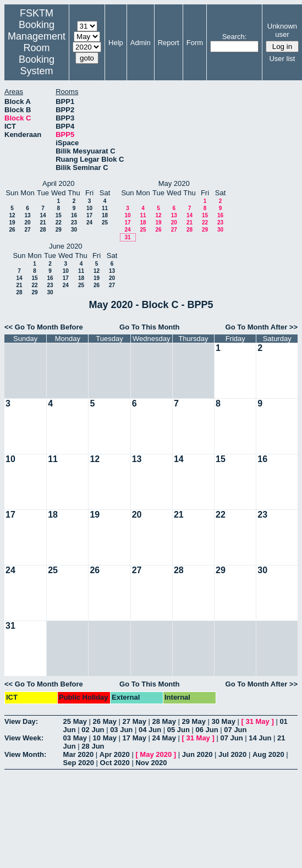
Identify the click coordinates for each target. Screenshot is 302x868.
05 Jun (179, 730)
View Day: (21, 721)
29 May (194, 721)
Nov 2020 (151, 763)
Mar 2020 (79, 754)
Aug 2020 (268, 754)
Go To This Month (150, 327)
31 (127, 237)
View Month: (25, 754)
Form (195, 43)
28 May (164, 721)
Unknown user (282, 30)
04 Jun (150, 730)
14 (43, 215)
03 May (75, 738)
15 (59, 215)
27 (27, 230)
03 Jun (121, 730)
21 (43, 223)
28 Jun (93, 746)
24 (89, 223)
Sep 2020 (79, 763)
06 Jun (207, 730)
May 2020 (156, 754)
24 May (164, 738)
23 (74, 223)
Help (116, 43)
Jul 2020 (232, 754)
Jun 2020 (197, 754)
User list (282, 59)
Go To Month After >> (262, 327)
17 (89, 215)
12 (12, 215)
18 (105, 215)
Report (169, 43)
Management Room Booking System (37, 54)
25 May (75, 721)
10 (89, 208)
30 (74, 230)
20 (27, 223)
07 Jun (235, 730)
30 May (224, 721)
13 (27, 215)
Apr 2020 (115, 754)
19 (12, 223)
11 (105, 208)
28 (43, 230)
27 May (134, 721)
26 (12, 230)
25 (105, 223)
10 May (105, 738)
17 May (134, 738)
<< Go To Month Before (44, 327)
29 (59, 230)
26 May (105, 721)
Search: (235, 37)
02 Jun (93, 730)
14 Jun (260, 738)
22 (59, 223)
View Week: (24, 738)
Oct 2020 (115, 763)
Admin (141, 43)
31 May (257, 721)
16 (74, 215)
